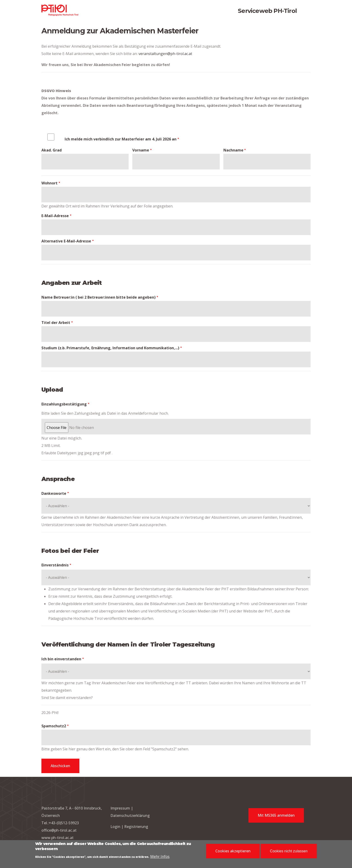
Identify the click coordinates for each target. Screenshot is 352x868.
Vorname (141, 150)
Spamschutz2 (54, 726)
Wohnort (49, 183)
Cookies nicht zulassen (289, 852)
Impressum (120, 808)
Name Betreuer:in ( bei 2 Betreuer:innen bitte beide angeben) (98, 297)
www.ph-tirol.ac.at (58, 838)
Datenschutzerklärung (130, 816)
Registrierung (136, 827)
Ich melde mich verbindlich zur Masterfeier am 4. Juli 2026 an (121, 139)
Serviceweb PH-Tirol (267, 11)
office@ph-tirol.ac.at (59, 830)
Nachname (233, 150)
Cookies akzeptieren (233, 852)
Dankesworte (54, 493)
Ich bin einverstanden (61, 659)
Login (116, 827)
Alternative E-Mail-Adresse (66, 241)
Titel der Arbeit (56, 323)
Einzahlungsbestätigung (64, 404)
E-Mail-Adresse (55, 216)
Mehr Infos (160, 857)
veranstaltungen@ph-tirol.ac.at (165, 54)
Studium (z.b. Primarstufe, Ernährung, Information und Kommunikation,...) (110, 348)
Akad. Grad (52, 150)
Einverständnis (55, 565)
